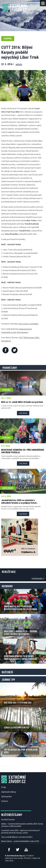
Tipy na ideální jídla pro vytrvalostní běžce (17, 837)
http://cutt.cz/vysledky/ (29, 324)
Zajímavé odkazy (9, 792)
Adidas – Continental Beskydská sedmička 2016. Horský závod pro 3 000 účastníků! (22, 825)
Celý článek (23, 413)
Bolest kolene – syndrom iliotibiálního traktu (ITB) (20, 841)
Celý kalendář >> (38, 578)
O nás (4, 787)
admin (19, 64)
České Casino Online (7, 766)
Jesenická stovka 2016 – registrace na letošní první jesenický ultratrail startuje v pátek (20, 832)
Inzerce (5, 801)
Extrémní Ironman (8, 820)
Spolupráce (6, 796)
